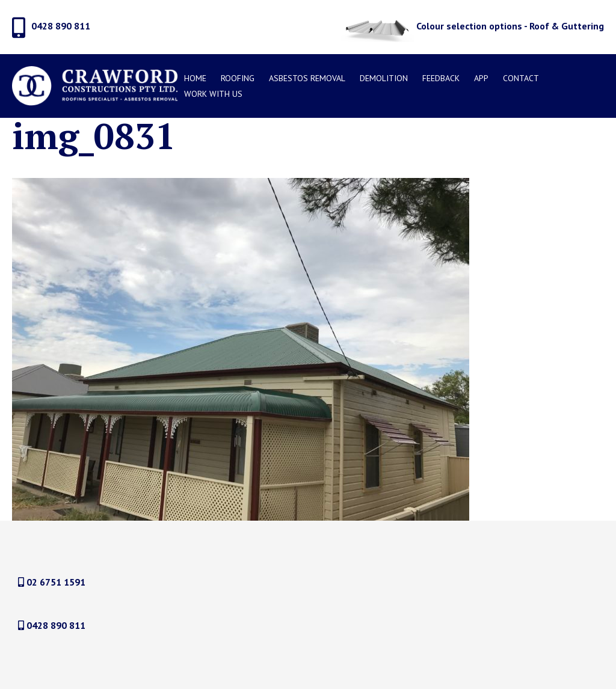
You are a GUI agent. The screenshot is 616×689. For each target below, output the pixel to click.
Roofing (238, 78)
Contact (521, 78)
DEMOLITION (384, 78)
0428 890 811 (52, 625)
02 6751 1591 (52, 582)
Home (195, 78)
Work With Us (213, 94)
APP (481, 78)
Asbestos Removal (307, 78)
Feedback (441, 78)
